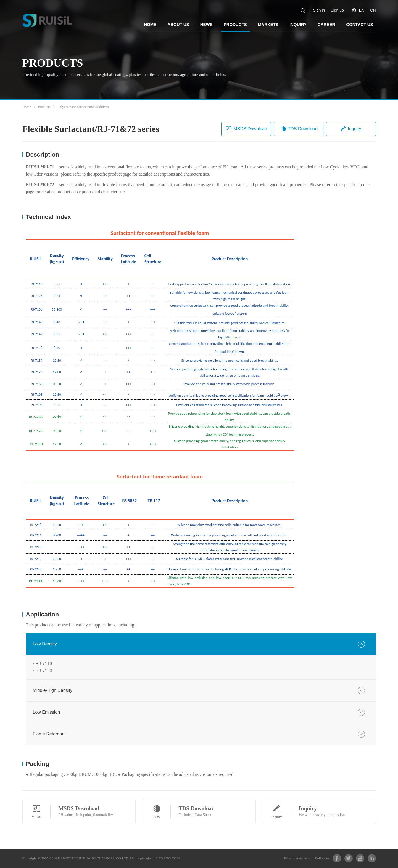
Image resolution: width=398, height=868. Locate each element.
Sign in (319, 10)
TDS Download (299, 129)
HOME (150, 24)
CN (373, 10)
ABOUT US (178, 24)
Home (27, 107)
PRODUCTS (235, 24)
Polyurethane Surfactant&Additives (83, 107)
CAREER (326, 24)
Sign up (337, 10)
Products (44, 107)
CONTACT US (359, 24)
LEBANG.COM (168, 858)
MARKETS (268, 24)
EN (362, 10)
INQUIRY (298, 24)
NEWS (206, 24)
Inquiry (351, 129)
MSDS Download (247, 129)
